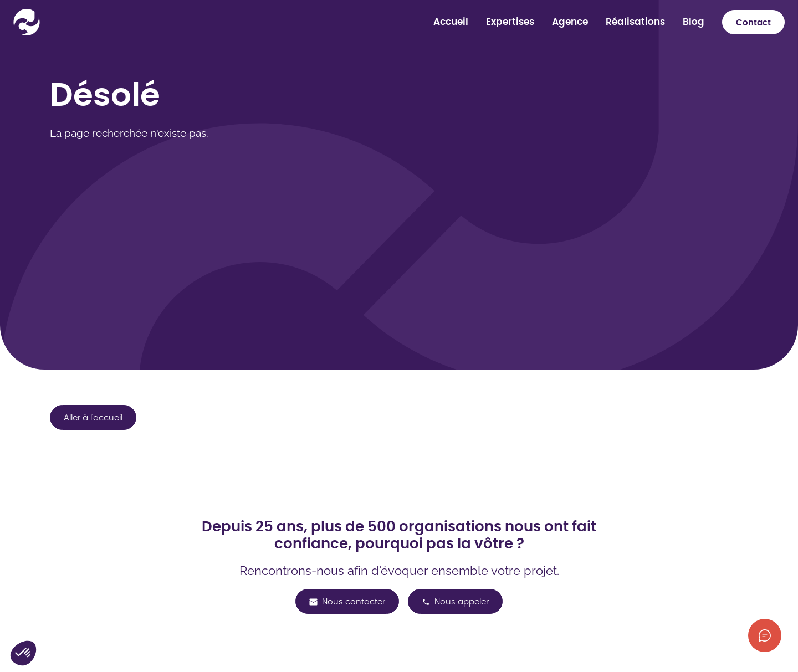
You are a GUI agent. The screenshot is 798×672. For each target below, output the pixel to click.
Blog (694, 22)
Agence (570, 22)
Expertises (510, 22)
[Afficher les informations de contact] (765, 635)
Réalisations (635, 22)
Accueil (451, 22)
